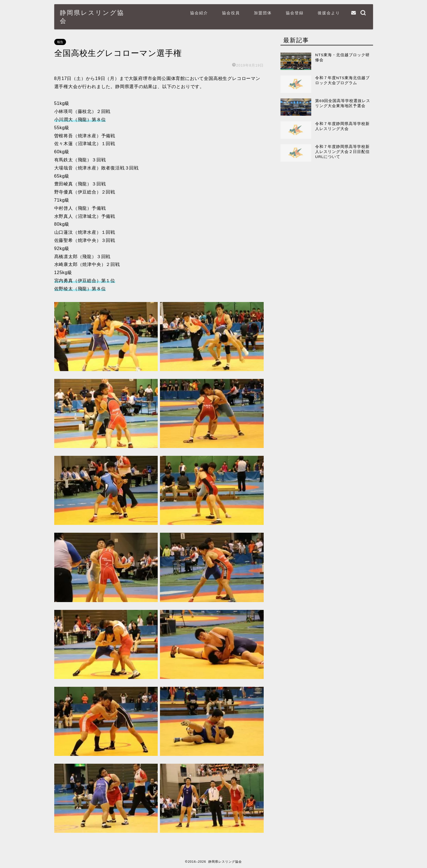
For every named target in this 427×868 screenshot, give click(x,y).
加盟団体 (263, 13)
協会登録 (295, 13)
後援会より (329, 13)
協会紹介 (199, 13)
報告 (60, 42)
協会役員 (231, 13)
